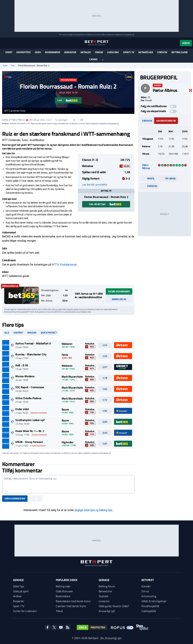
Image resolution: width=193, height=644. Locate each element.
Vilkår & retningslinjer (154, 601)
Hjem (5, 65)
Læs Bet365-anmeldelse (95, 184)
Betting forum (107, 586)
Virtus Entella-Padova (28, 398)
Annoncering (149, 596)
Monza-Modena (25, 376)
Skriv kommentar (15, 498)
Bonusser (70, 52)
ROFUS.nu (91, 35)
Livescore (113, 52)
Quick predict (49, 333)
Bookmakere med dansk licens (73, 601)
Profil (148, 178)
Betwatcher (146, 52)
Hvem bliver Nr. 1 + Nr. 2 (30, 431)
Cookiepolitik (149, 611)
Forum (99, 52)
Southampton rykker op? (30, 420)
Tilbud (59, 611)
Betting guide (180, 52)
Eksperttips (23, 52)
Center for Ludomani (25, 611)
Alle (7, 333)
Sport (9, 52)
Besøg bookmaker (119, 291)
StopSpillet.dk (129, 35)
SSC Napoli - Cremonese (30, 387)
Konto (186, 43)
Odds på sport (21, 591)
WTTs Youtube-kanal (64, 265)
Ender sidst (22, 409)
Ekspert (18, 333)
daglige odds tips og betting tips (93, 510)
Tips (13, 65)
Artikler (86, 52)
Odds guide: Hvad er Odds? (114, 606)
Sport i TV (129, 52)
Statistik (162, 52)
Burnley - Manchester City (31, 354)
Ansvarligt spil (107, 611)
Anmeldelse (119, 299)
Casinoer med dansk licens (71, 606)
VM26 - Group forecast (29, 442)
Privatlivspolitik (150, 606)
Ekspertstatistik (166, 121)
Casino (93, 59)
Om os (145, 591)
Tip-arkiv (168, 178)
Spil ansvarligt (68, 35)
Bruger (32, 333)
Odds (38, 52)
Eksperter (19, 601)
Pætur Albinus (18, 120)
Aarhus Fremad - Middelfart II (33, 343)
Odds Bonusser (64, 591)
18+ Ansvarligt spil (111, 638)
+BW (129, 77)
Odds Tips (19, 586)
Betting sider (63, 586)
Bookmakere (53, 52)
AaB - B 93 (22, 365)
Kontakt (146, 586)
